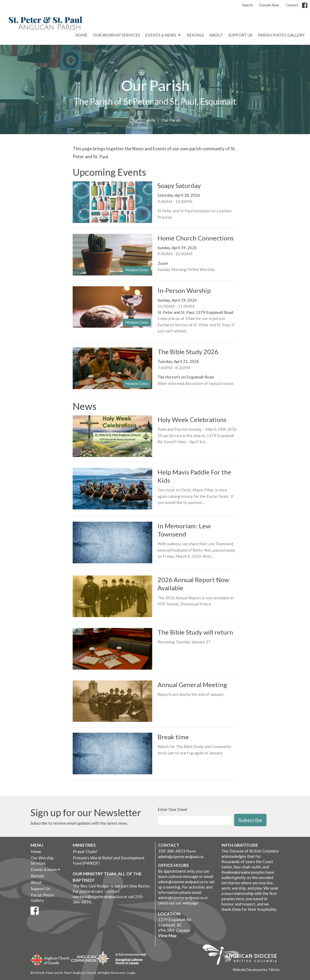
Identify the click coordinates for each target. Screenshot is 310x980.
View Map (167, 935)
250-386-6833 (172, 851)
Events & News (163, 35)
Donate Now (269, 5)
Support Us (240, 35)
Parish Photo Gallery (281, 35)
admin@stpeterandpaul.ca (181, 856)
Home (81, 35)
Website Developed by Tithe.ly (256, 970)
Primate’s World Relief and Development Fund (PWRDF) (109, 860)
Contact (292, 5)
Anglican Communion (91, 958)
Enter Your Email (172, 809)
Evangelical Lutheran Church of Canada (129, 959)
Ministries (84, 845)
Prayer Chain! (85, 851)
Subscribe (250, 820)
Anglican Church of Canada (50, 959)
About (216, 35)
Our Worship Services (116, 35)
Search (248, 5)
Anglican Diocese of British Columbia (242, 956)
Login (132, 973)
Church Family (142, 120)
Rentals (195, 35)
